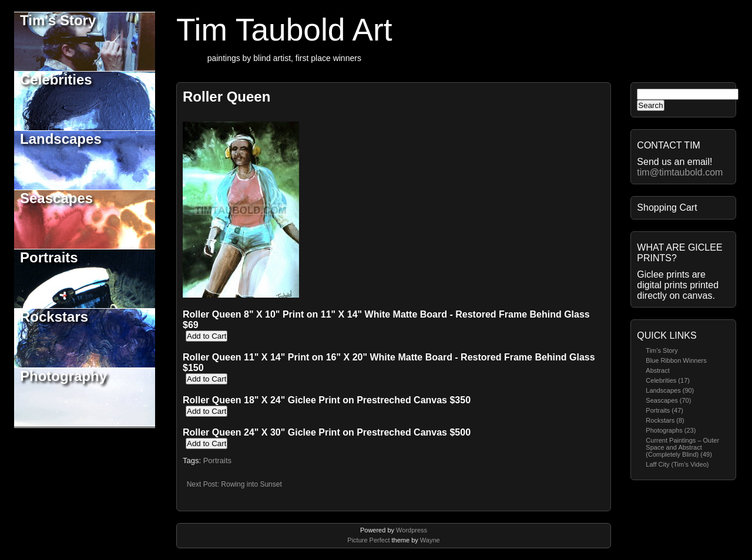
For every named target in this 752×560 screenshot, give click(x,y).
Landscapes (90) (670, 390)
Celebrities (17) (668, 380)
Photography (63, 376)
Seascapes (56, 198)
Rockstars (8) (665, 420)
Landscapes (61, 139)
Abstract (657, 370)
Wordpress (412, 530)
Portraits (49, 257)
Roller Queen (226, 97)
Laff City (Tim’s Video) (677, 464)
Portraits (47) (664, 410)
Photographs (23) (671, 430)
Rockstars (54, 317)
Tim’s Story (662, 350)
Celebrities (56, 80)
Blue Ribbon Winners (676, 360)
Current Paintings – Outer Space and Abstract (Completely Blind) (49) (682, 447)
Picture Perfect (368, 540)
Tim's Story (58, 20)
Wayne (430, 540)
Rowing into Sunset (251, 484)
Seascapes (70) (668, 400)
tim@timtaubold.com (680, 172)
